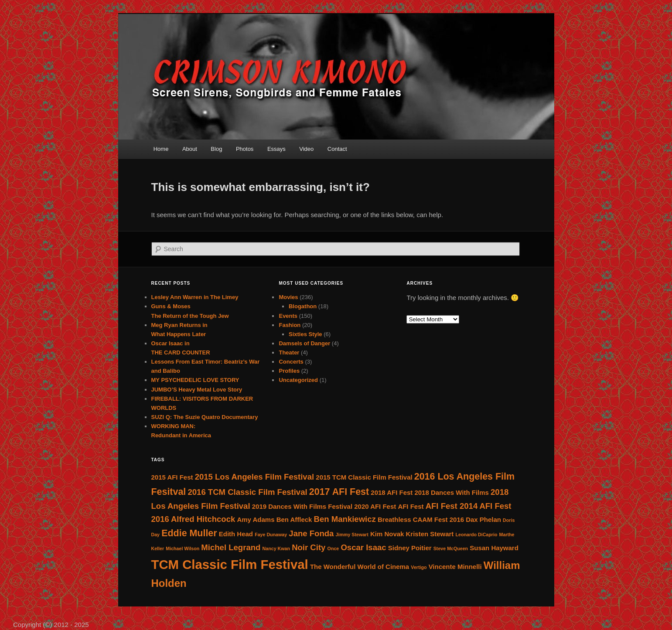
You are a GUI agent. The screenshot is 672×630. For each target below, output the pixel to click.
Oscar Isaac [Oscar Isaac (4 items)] (363, 547)
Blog (216, 149)
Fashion (290, 325)
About (190, 149)
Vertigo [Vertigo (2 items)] (419, 567)
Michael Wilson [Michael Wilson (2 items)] (182, 548)
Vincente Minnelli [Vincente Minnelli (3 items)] (455, 567)
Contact (337, 149)
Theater (289, 352)
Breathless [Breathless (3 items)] (394, 519)
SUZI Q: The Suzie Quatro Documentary (205, 417)
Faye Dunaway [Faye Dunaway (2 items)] (271, 535)
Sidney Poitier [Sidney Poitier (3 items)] (410, 548)
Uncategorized (298, 380)
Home (161, 149)
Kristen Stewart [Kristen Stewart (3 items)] (430, 534)
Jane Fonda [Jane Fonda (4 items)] (311, 533)
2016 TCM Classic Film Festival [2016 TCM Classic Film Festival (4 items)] (247, 492)
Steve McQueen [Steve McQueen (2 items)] (451, 548)
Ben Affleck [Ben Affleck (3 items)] (294, 519)
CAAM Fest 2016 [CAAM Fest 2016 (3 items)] (438, 519)
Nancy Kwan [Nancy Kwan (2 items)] (276, 548)
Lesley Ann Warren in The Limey (195, 297)
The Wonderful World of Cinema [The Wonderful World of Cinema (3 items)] (360, 567)
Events (288, 316)
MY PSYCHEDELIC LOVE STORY (195, 380)
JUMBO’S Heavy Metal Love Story (197, 390)
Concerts (291, 362)
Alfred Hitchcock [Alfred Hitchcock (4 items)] (203, 519)
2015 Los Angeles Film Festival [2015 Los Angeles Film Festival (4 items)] (255, 477)
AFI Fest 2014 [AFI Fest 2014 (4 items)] (452, 506)
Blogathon (303, 306)
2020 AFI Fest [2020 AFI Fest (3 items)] (375, 506)
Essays (276, 149)
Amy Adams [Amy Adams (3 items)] (256, 519)
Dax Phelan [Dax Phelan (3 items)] (483, 519)
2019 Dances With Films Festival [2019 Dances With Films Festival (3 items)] (302, 506)
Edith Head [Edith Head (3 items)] (236, 534)
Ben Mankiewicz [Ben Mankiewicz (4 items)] (345, 519)
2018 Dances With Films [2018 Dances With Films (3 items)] (451, 492)
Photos (245, 149)
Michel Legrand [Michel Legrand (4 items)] (231, 547)
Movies (288, 297)
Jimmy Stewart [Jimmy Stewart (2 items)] (352, 535)
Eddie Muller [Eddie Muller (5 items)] (189, 533)
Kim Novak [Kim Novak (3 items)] (387, 534)
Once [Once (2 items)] (333, 548)
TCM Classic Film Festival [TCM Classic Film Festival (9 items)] (230, 564)
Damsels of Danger (304, 343)
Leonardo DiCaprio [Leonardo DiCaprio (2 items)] (477, 535)
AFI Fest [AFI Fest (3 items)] (411, 506)
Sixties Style (305, 334)
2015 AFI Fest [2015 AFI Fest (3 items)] (172, 477)
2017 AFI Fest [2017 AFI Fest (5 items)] (339, 492)
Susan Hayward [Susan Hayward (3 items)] (494, 548)
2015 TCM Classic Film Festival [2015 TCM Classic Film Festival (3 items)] (364, 477)
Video (306, 149)
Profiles (289, 371)
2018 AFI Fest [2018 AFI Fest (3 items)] (392, 492)
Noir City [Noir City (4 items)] (309, 547)
